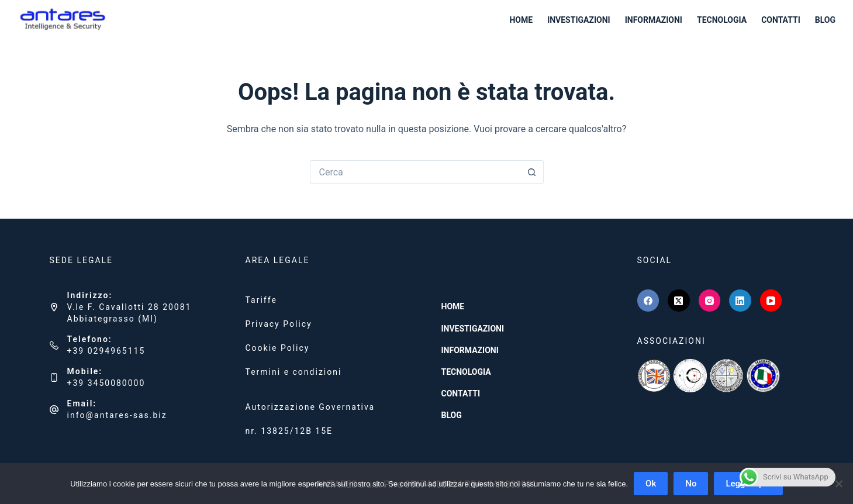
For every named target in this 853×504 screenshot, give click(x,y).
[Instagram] (710, 301)
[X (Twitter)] (679, 301)
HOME (521, 20)
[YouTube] (771, 301)
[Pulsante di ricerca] (532, 172)
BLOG (825, 20)
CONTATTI (781, 20)
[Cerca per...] (415, 172)
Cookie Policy (278, 348)
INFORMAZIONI (654, 20)
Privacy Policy (279, 324)
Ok (651, 484)
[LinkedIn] (740, 301)
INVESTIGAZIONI (579, 20)
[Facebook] (648, 301)
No (691, 484)
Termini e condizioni (294, 372)
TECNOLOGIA (722, 20)
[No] (838, 484)
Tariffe (261, 300)
